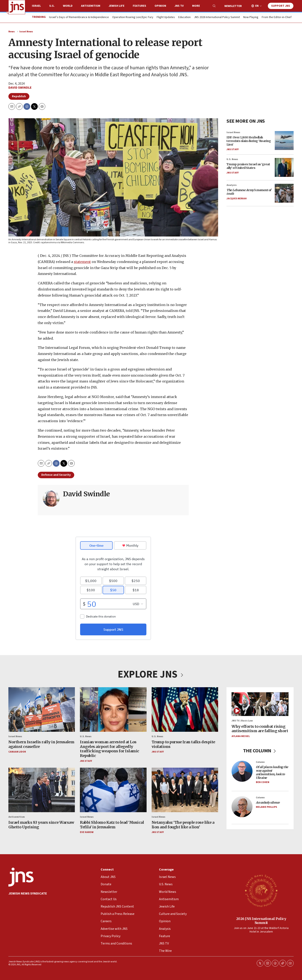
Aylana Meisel (241, 736)
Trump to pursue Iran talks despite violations (183, 744)
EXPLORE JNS (151, 674)
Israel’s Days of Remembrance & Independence (79, 17)
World (68, 6)
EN (257, 6)
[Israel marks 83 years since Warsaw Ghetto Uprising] (42, 790)
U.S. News (232, 159)
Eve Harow (87, 832)
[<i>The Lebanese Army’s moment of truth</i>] (284, 193)
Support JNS (281, 6)
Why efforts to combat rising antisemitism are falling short (260, 729)
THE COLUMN (260, 751)
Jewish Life (117, 6)
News (12, 32)
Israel (36, 6)
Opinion (160, 6)
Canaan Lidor (17, 752)
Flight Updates (166, 17)
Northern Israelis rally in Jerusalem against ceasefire (41, 744)
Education (184, 17)
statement (82, 262)
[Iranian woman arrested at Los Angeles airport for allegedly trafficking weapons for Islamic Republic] (113, 709)
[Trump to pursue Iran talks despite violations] (185, 709)
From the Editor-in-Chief (277, 17)
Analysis (232, 185)
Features (139, 6)
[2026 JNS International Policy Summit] (261, 891)
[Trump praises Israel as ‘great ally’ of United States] (284, 167)
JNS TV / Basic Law (242, 721)
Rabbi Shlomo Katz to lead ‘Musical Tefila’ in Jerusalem (112, 825)
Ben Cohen (263, 782)
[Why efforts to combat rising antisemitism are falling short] (260, 704)
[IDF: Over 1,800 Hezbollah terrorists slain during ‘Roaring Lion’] (284, 141)
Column (260, 762)
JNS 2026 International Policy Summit (217, 17)
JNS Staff (233, 149)
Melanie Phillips (266, 807)
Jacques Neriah (237, 199)
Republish (19, 96)
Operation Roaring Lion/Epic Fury (133, 17)
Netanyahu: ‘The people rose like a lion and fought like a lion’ (183, 825)
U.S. (52, 6)
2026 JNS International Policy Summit (261, 921)
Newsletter (233, 6)
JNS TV (179, 6)
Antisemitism (91, 6)
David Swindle (20, 88)
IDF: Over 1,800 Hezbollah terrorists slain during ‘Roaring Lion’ (249, 141)
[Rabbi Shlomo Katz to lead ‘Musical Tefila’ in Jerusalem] (113, 790)
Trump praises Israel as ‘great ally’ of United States (248, 166)
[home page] (17, 7)
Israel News (26, 32)
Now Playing (251, 17)
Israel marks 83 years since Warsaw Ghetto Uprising (41, 825)
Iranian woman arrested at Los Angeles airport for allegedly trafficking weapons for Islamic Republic (110, 749)
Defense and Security (56, 475)
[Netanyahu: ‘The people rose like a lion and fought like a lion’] (185, 790)
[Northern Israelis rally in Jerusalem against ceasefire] (42, 709)
